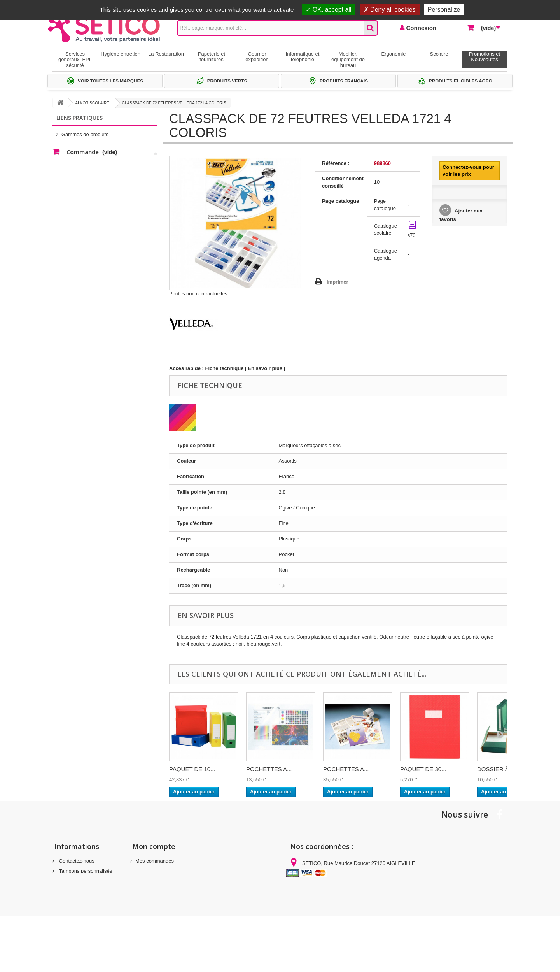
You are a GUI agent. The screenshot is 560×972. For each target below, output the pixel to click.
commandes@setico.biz (353, 904)
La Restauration (166, 54)
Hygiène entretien (121, 54)
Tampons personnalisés (85, 871)
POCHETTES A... (269, 769)
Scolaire (439, 54)
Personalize (444, 10)
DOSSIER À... (495, 769)
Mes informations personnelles (170, 881)
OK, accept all (328, 10)
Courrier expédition (257, 57)
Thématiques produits (86, 155)
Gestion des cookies (81, 908)
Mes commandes (155, 861)
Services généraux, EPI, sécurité (75, 60)
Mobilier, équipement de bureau (348, 60)
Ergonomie (394, 54)
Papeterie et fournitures (212, 57)
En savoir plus (265, 368)
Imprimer (338, 282)
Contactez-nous (76, 861)
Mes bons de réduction (161, 891)
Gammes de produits (85, 132)
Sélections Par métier (86, 144)
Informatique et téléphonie (303, 57)
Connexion (420, 28)
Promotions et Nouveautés (485, 57)
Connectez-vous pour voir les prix (468, 171)
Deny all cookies (390, 10)
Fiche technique (225, 368)
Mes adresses (151, 871)
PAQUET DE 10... (192, 769)
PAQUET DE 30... (423, 769)
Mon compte (154, 846)
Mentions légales (77, 881)
